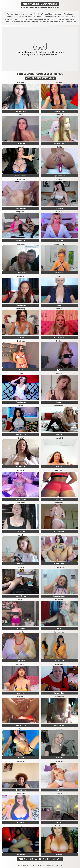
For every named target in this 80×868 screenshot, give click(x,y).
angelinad (21, 470)
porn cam (59, 467)
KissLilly (59, 147)
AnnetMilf (21, 147)
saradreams (59, 470)
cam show (21, 564)
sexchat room (21, 467)
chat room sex (21, 273)
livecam (59, 305)
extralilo (21, 535)
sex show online (21, 176)
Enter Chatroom (26, 74)
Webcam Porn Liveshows (23, 19)
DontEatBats (59, 503)
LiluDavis (59, 212)
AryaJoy (21, 600)
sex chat (59, 855)
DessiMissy (21, 341)
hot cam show (59, 337)
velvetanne (59, 729)
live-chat (59, 434)
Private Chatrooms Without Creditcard (46, 22)
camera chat (21, 855)
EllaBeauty (59, 309)
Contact (26, 866)
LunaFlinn (59, 794)
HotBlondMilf (59, 697)
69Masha (21, 632)
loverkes (21, 567)
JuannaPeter (21, 244)
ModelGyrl (21, 276)
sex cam (21, 758)
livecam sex (21, 144)
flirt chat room (59, 564)
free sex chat (59, 661)
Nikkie (59, 276)
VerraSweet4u (59, 406)
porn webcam (21, 208)
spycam (59, 370)
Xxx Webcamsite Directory (20, 22)
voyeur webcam (59, 176)
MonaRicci (59, 438)
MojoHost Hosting (36, 866)
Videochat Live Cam (13, 17)
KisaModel (21, 82)
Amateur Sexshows (50, 17)
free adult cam (21, 111)
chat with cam (21, 596)
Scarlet (21, 115)
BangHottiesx (21, 212)
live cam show (59, 693)
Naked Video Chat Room (32, 17)
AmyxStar (59, 373)
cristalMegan (59, 567)
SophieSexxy (21, 309)
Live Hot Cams (64, 17)
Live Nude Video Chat (56, 19)
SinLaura (59, 82)
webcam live (21, 240)
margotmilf (21, 794)
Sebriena (21, 729)
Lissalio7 (21, 438)
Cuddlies (59, 179)
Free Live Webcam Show (43, 14)
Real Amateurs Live (69, 22)
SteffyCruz (59, 115)
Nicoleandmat (21, 179)
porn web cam (21, 434)
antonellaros (21, 664)
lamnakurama (59, 632)
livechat (59, 402)
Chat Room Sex (40, 19)
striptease (59, 208)
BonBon (21, 373)
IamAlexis (59, 761)
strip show (21, 693)
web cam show (59, 111)
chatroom (59, 499)
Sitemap (19, 866)
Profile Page (56, 74)
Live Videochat (27, 14)
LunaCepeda (21, 826)
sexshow (21, 337)
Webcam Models (48, 866)
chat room (59, 790)
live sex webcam (59, 596)
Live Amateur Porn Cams (63, 14)
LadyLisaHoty (59, 664)
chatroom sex (21, 628)
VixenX (21, 406)
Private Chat (42, 74)
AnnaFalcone (59, 600)
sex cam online (21, 499)
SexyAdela (21, 697)
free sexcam (59, 273)
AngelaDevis (21, 761)
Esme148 (59, 535)
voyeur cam (21, 661)
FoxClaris (59, 341)
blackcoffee (21, 503)
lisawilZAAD (59, 826)
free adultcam (21, 305)
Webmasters (59, 866)
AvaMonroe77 (59, 244)
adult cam (59, 240)
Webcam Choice (14, 14)
